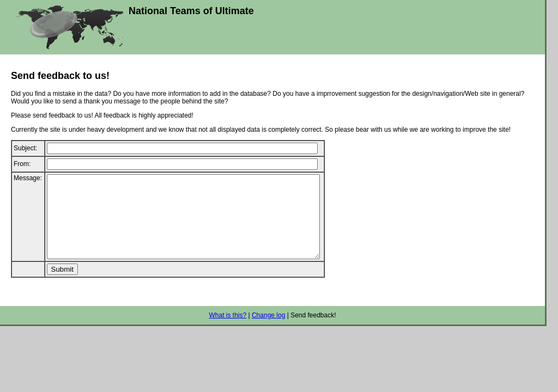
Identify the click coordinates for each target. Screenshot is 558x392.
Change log (268, 332)
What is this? (228, 332)
